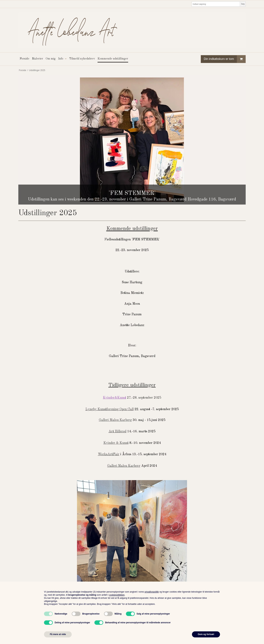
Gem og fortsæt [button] (206, 634)
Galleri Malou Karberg (124, 466)
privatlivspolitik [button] (152, 592)
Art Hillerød (117, 431)
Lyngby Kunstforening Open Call (110, 409)
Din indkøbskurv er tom (225, 59)
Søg (243, 4)
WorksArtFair (109, 454)
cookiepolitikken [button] (117, 595)
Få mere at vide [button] (58, 634)
